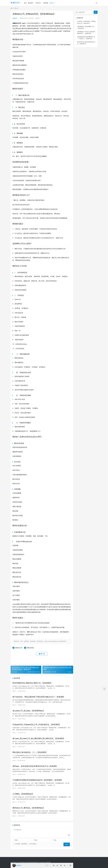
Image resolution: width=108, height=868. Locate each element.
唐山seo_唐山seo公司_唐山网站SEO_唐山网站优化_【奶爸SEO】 (39, 741)
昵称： (17, 845)
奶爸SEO (15, 18)
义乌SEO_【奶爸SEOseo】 (23, 798)
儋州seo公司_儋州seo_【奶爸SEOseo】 (29, 813)
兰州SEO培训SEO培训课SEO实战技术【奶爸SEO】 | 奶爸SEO (37, 784)
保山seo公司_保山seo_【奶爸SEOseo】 (29, 712)
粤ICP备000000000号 (33, 862)
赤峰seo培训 (30, 648)
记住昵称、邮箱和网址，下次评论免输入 (25, 849)
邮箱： (36, 845)
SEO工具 (39, 3)
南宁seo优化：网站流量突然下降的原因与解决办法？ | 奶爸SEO (38, 698)
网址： (56, 845)
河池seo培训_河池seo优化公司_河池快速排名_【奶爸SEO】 (37, 726)
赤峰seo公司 (19, 648)
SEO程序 (31, 3)
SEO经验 (47, 3)
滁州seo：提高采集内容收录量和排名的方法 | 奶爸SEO (35, 770)
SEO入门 (53, 3)
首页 (26, 3)
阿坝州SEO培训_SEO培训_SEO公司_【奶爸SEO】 (32, 683)
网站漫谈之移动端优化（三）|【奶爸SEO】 (30, 755)
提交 (67, 849)
